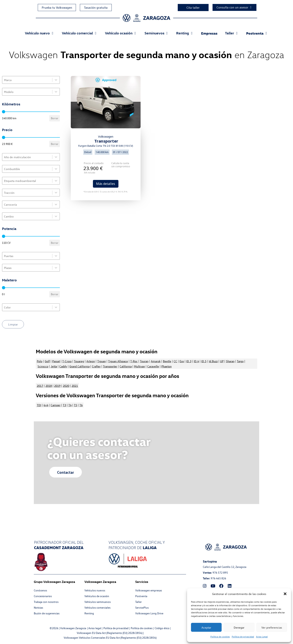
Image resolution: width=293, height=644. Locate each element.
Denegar (239, 627)
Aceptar (206, 627)
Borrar (55, 118)
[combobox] (27, 80)
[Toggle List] (56, 80)
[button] (285, 594)
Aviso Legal (262, 637)
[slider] (4, 112)
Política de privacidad (243, 637)
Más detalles (106, 184)
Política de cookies (220, 637)
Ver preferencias (272, 627)
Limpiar (13, 324)
